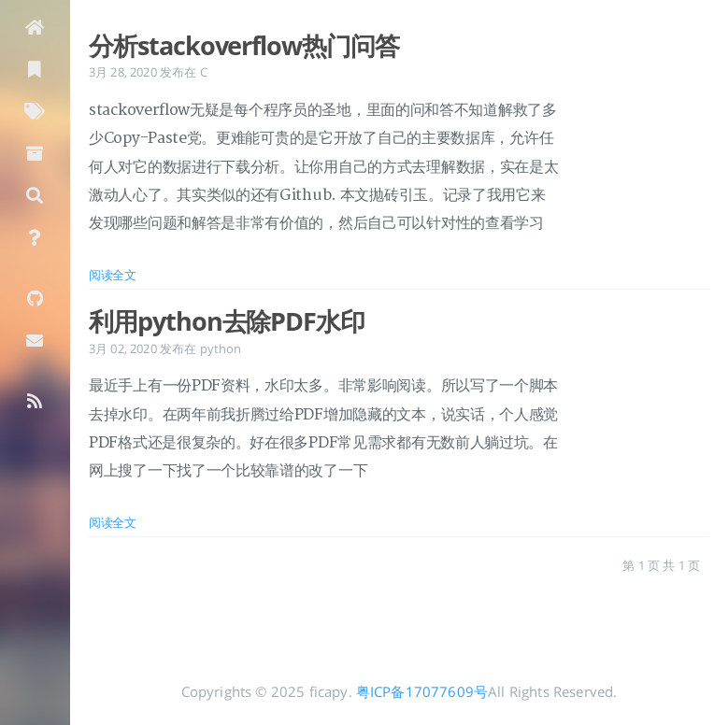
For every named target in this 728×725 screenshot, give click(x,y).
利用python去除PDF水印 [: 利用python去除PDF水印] (227, 321)
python (221, 348)
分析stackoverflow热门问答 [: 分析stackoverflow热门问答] (244, 46)
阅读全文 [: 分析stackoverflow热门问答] (113, 275)
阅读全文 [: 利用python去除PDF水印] (113, 522)
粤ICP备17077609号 (422, 691)
